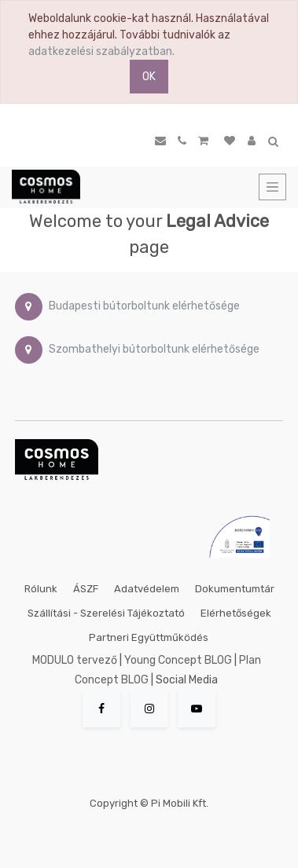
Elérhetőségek (236, 613)
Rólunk (41, 589)
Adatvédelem (147, 589)
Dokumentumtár (235, 589)
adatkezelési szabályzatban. (101, 51)
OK (149, 77)
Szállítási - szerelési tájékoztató (106, 613)
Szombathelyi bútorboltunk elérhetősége (154, 349)
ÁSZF (86, 589)
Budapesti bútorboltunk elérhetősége (144, 306)
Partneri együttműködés (149, 637)
